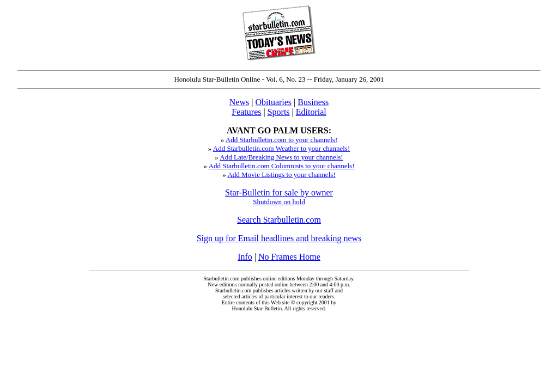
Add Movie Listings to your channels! (281, 174)
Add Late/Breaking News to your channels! (281, 157)
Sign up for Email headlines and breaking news (279, 238)
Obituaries (273, 102)
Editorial (311, 112)
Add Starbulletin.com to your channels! (281, 140)
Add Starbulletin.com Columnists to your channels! (282, 166)
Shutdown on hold (279, 202)
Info (245, 257)
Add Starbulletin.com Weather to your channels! (281, 148)
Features (246, 112)
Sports (279, 112)
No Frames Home (289, 257)
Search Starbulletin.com (279, 220)
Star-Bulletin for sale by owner (279, 192)
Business (313, 102)
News (239, 102)
